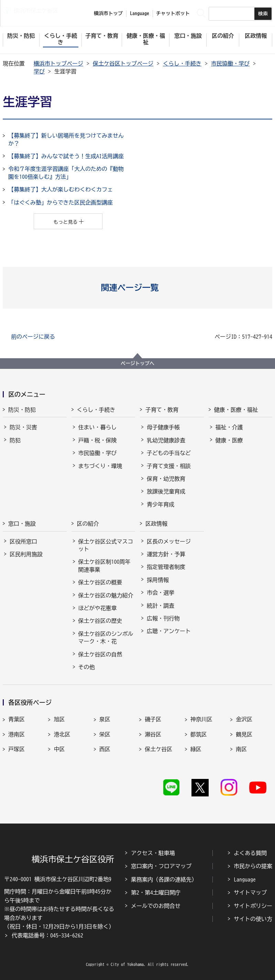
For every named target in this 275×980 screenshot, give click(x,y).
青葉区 (16, 719)
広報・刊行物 (163, 618)
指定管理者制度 (166, 567)
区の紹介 (88, 524)
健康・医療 (229, 440)
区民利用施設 (26, 554)
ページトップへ (137, 363)
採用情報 (158, 580)
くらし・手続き (182, 63)
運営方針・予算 (166, 554)
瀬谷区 (153, 734)
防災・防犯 (22, 410)
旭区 (59, 719)
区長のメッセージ (169, 541)
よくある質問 (250, 853)
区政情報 (156, 524)
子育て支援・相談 (169, 466)
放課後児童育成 (166, 491)
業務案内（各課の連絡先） (164, 879)
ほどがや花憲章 (98, 608)
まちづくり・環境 (100, 466)
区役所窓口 (23, 541)
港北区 (62, 734)
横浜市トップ (108, 13)
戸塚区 (16, 749)
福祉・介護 (229, 427)
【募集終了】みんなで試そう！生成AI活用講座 (66, 156)
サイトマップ (250, 892)
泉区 (105, 719)
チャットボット (173, 13)
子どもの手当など (169, 453)
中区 (59, 749)
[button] (138, 288)
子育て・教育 (162, 410)
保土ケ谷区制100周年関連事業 (104, 565)
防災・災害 (23, 427)
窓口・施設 (22, 524)
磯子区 (153, 719)
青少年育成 (161, 504)
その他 (87, 667)
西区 (105, 749)
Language (245, 879)
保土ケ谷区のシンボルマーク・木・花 (106, 638)
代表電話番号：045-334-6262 (47, 935)
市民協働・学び (230, 63)
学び (39, 71)
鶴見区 (244, 734)
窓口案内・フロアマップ (161, 866)
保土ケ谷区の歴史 (100, 621)
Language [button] (140, 13)
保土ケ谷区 (158, 749)
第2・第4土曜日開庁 (156, 892)
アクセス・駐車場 (153, 853)
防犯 (15, 440)
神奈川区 (201, 719)
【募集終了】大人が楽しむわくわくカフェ (60, 189)
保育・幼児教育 (166, 479)
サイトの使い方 (253, 919)
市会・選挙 (161, 593)
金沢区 (244, 719)
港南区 (16, 734)
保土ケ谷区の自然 (100, 654)
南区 (241, 749)
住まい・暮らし (98, 427)
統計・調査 (161, 606)
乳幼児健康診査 (166, 440)
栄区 (105, 734)
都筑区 (199, 734)
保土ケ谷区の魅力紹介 (106, 595)
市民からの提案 (253, 866)
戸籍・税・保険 (98, 440)
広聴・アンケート (169, 631)
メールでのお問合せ (156, 906)
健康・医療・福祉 (236, 410)
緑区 (196, 749)
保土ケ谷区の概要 (100, 582)
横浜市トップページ (58, 63)
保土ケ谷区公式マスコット (106, 545)
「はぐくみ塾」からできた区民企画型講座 (60, 202)
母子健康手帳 (163, 427)
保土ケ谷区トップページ (123, 63)
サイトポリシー (253, 906)
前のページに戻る (33, 337)
